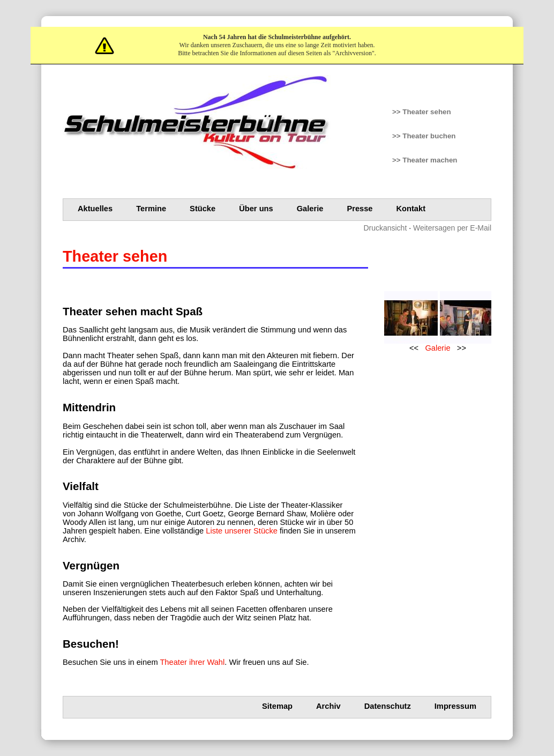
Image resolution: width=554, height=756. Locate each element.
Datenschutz (388, 706)
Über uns (256, 209)
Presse (360, 209)
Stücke (203, 209)
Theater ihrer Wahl (192, 662)
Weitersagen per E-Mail (452, 228)
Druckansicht (385, 228)
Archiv (328, 706)
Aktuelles (95, 209)
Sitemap (277, 706)
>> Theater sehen (422, 112)
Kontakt (411, 209)
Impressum (455, 706)
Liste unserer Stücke (242, 531)
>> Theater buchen (424, 136)
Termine (151, 209)
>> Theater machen (425, 160)
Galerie (310, 209)
